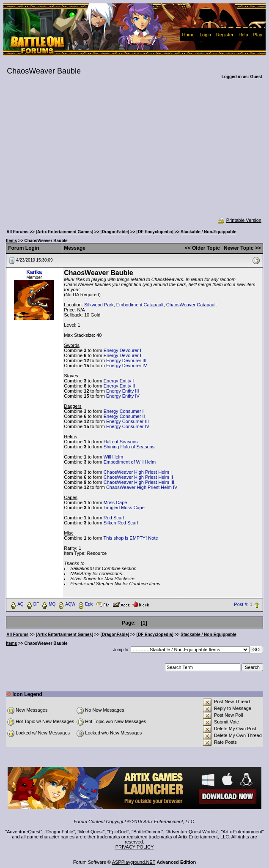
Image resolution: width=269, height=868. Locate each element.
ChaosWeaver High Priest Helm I (138, 472)
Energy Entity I (119, 381)
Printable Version (239, 220)
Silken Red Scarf (121, 523)
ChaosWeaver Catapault (192, 305)
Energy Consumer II (124, 416)
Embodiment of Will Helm (130, 462)
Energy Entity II (119, 386)
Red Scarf (114, 518)
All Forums (17, 232)
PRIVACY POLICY (135, 847)
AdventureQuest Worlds (192, 832)
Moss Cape (115, 502)
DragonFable (60, 832)
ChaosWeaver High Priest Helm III (139, 482)
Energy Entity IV (123, 396)
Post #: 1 (243, 604)
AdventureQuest (24, 832)
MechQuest (91, 832)
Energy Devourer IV (127, 366)
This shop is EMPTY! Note (131, 538)
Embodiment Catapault (140, 305)
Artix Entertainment (242, 832)
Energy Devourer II (123, 355)
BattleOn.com (147, 832)
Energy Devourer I (122, 350)
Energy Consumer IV (128, 426)
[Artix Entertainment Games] (65, 232)
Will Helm (113, 457)
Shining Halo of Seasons (129, 447)
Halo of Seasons (121, 442)
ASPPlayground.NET (134, 862)
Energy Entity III (123, 391)
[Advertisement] (134, 154)
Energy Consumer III (128, 421)
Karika (34, 272)
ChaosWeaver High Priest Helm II (138, 477)
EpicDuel (118, 832)
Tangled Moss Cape (124, 508)
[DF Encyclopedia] (155, 232)
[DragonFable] (115, 232)
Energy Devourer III (126, 360)
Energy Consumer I (124, 411)
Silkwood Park (99, 305)
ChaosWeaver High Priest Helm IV (142, 487)
